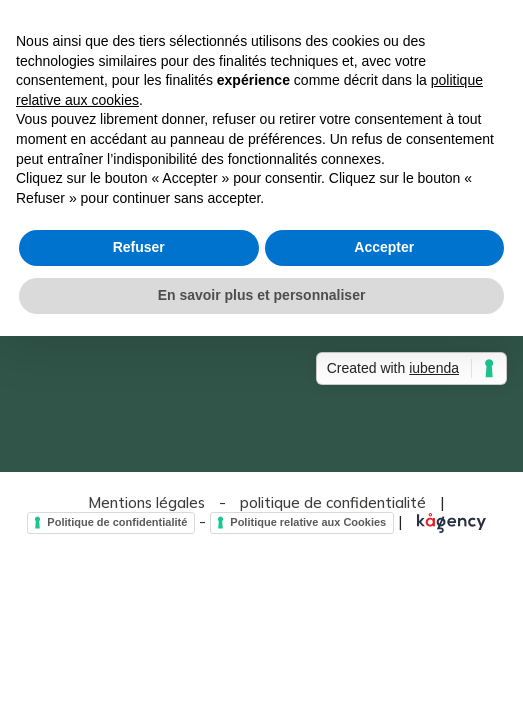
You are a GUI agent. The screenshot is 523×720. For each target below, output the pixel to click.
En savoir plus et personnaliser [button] (262, 295)
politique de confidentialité (333, 502)
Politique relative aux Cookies (308, 522)
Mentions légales (146, 502)
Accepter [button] (384, 247)
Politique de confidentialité (117, 522)
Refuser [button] (139, 247)
